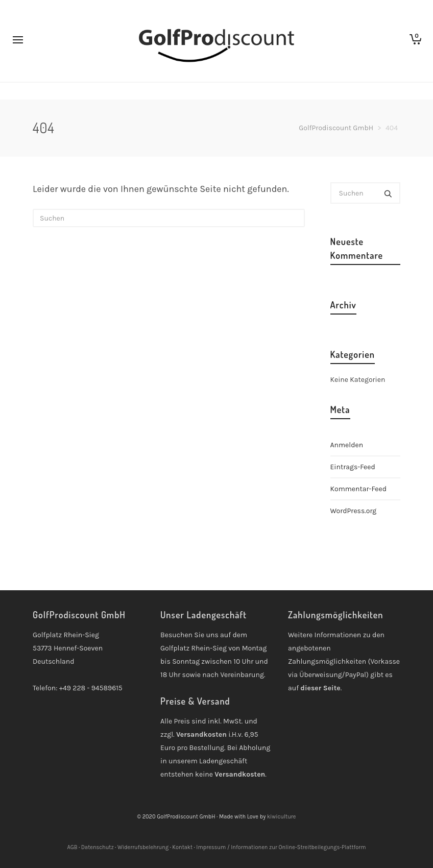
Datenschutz (98, 847)
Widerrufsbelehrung (143, 847)
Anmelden (347, 445)
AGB (72, 847)
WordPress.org (354, 511)
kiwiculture (282, 817)
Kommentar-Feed (359, 489)
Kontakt (182, 847)
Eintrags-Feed (353, 467)
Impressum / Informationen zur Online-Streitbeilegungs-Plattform (281, 847)
